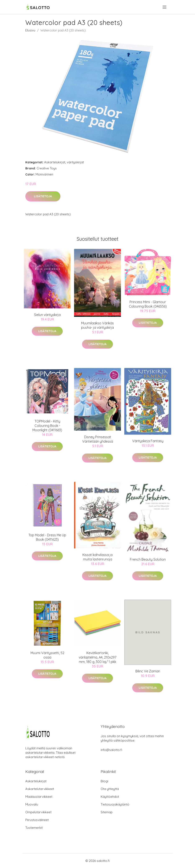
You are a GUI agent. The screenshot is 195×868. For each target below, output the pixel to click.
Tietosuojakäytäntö (115, 804)
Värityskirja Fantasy (148, 441)
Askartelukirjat (55, 162)
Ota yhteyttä (110, 789)
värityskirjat (75, 162)
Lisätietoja (43, 196)
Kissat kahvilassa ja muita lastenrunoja (97, 557)
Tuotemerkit (34, 828)
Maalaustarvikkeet (39, 797)
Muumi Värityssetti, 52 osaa (47, 655)
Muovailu (32, 804)
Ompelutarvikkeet (38, 812)
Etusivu (30, 30)
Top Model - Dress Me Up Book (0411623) (47, 537)
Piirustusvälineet (37, 820)
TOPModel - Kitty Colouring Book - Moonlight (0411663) (47, 426)
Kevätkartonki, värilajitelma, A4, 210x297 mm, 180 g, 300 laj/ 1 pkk (97, 657)
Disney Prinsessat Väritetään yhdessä (98, 439)
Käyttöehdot (110, 797)
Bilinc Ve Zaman (148, 671)
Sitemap (107, 812)
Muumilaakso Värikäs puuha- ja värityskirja (97, 325)
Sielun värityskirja (47, 315)
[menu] (165, 7)
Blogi (104, 781)
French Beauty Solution (148, 559)
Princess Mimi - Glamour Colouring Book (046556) (148, 304)
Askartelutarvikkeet (40, 789)
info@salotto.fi (111, 750)
